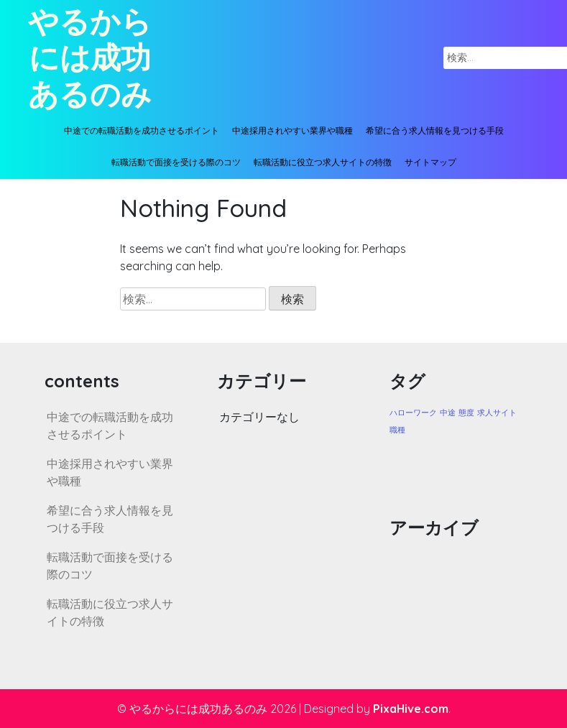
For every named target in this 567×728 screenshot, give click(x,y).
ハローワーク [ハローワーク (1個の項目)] (413, 413)
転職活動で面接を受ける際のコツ (176, 162)
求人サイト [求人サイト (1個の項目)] (497, 413)
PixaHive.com (411, 709)
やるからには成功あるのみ (90, 57)
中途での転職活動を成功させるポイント (142, 130)
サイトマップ (430, 162)
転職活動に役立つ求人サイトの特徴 (323, 162)
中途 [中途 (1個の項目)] (448, 413)
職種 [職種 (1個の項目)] (397, 430)
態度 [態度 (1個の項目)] (466, 413)
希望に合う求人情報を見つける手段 (435, 130)
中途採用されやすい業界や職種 (292, 130)
